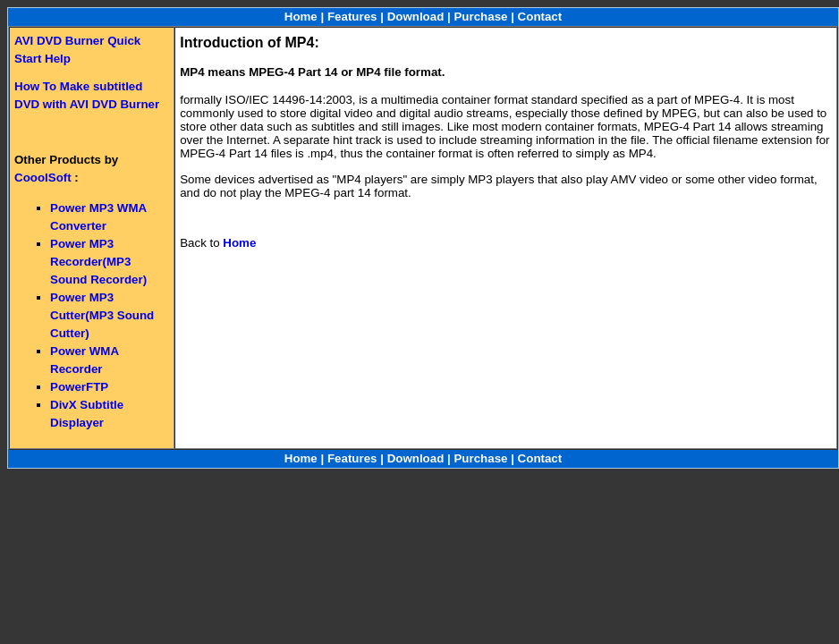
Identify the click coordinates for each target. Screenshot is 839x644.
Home (301, 17)
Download (416, 17)
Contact (540, 17)
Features (352, 17)
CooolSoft (43, 178)
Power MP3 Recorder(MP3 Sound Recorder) (98, 262)
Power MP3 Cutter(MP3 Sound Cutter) (102, 315)
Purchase (480, 17)
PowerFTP (79, 387)
